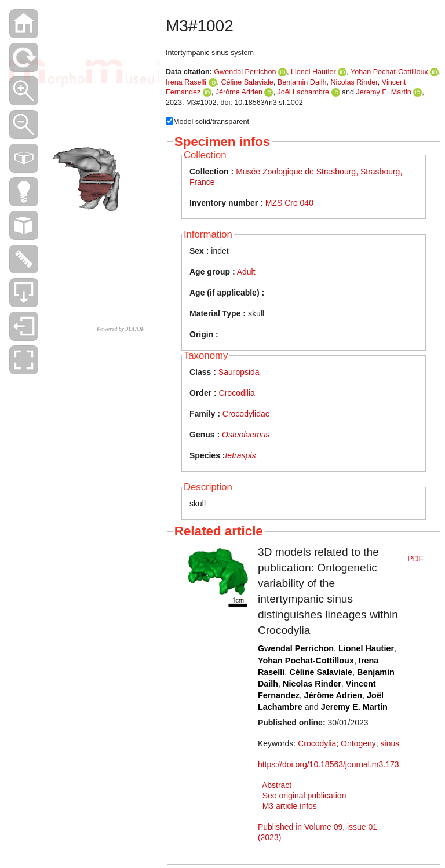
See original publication (304, 796)
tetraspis (240, 455)
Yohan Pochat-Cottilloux (389, 72)
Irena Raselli (186, 82)
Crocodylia (317, 743)
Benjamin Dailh (302, 82)
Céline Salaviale (247, 82)
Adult (246, 272)
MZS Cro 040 (289, 203)
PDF (415, 559)
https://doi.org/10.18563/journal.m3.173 (329, 764)
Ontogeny (358, 743)
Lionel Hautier (313, 72)
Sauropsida (239, 372)
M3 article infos (290, 806)
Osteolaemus (246, 435)
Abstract (277, 785)
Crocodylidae (246, 414)
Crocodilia (237, 393)
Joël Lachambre (303, 92)
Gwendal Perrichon (245, 72)
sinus (390, 743)
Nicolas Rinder (354, 82)
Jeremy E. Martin (384, 92)
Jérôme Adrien (239, 92)
